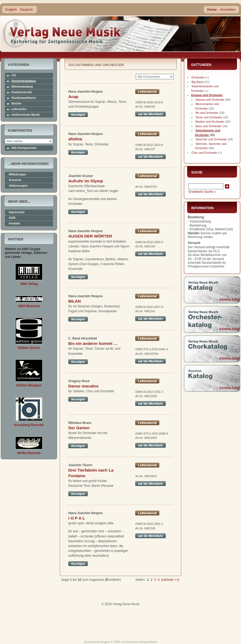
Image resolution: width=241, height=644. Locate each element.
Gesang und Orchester (207, 95)
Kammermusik (22, 92)
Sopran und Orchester (210, 100)
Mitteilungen (18, 174)
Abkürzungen (18, 186)
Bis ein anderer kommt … (93, 343)
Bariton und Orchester (210, 122)
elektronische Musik (26, 115)
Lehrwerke (19, 109)
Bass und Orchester (208, 126)
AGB (12, 218)
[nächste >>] (170, 580)
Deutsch (27, 10)
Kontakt (14, 223)
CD (14, 75)
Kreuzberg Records (29, 425)
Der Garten (79, 428)
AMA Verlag (29, 284)
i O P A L (77, 518)
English (11, 10)
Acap (73, 97)
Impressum (17, 212)
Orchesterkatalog (24, 81)
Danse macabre (83, 386)
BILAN (75, 301)
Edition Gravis (29, 348)
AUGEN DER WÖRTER (90, 236)
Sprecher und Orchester (211, 139)
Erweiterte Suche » (202, 192)
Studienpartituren (24, 98)
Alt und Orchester (207, 113)
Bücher (17, 103)
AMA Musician (29, 306)
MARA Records (29, 453)
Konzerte (15, 180)
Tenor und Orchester (209, 117)
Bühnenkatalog (22, 87)
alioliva (75, 139)
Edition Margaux (29, 385)
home (62, 33)
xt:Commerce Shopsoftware (139, 642)
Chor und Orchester (204, 153)
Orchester (198, 77)
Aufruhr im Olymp (86, 181)
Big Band (197, 82)
